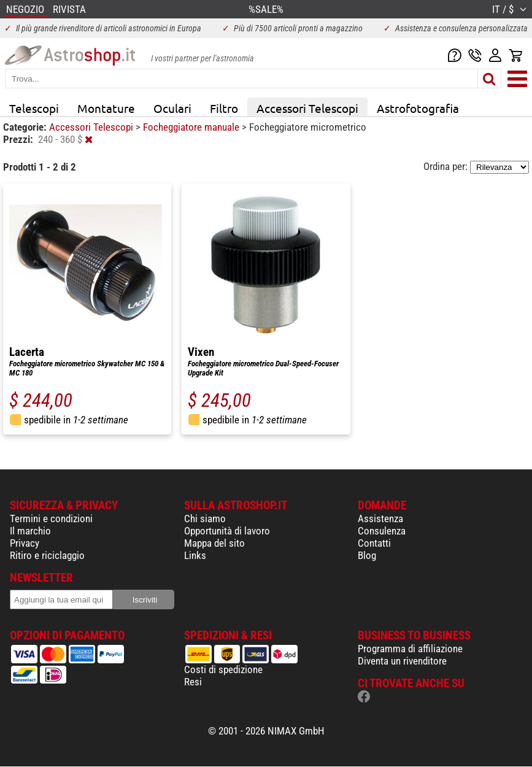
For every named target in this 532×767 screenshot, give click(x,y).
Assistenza (380, 518)
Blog (367, 555)
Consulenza (382, 531)
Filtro (224, 108)
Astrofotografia (418, 108)
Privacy (25, 543)
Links (195, 555)
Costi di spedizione (223, 669)
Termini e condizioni (51, 518)
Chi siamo (205, 518)
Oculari (172, 108)
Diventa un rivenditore (402, 661)
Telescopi (34, 108)
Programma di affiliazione (410, 649)
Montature (106, 108)
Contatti (374, 543)
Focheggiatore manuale (192, 127)
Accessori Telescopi (307, 108)
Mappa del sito (214, 543)
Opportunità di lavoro (227, 531)
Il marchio (30, 531)
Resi (193, 682)
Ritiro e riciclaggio (47, 555)
